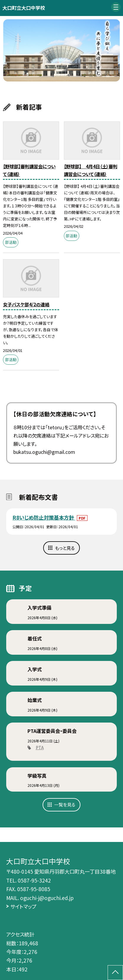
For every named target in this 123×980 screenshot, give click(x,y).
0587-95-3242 (34, 880)
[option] (62, 51)
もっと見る (65, 548)
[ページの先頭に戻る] (115, 973)
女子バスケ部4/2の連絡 (26, 304)
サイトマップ (23, 906)
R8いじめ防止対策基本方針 (44, 517)
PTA (40, 747)
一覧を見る (65, 804)
